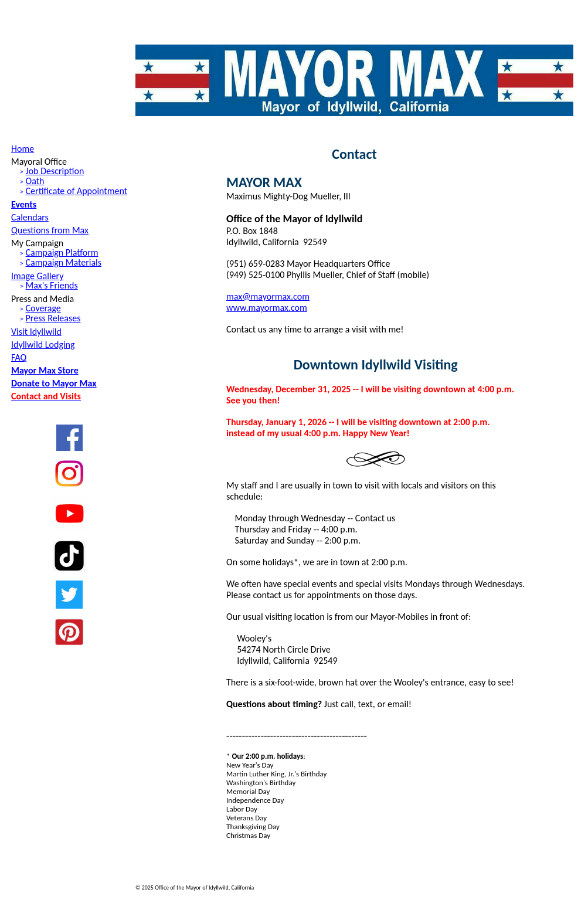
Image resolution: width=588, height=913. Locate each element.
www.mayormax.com (267, 308)
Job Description (55, 171)
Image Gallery (37, 276)
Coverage (43, 308)
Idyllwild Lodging (43, 345)
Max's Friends (52, 285)
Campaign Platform (62, 252)
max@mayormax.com (268, 296)
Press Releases (53, 318)
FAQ (19, 357)
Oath (35, 181)
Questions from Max (50, 230)
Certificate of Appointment (77, 191)
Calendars (30, 217)
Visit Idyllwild (36, 332)
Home (23, 149)
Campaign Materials (64, 262)
